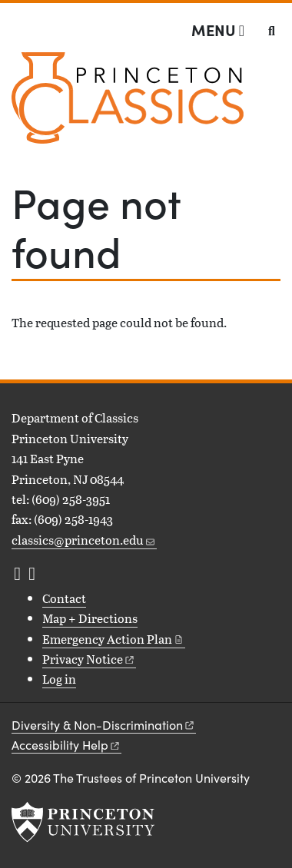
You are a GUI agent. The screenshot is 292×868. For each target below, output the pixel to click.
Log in (59, 679)
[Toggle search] (272, 31)
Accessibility (66, 745)
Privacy (89, 659)
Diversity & (104, 725)
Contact (64, 598)
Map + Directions (90, 618)
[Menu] (218, 30)
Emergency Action (114, 639)
